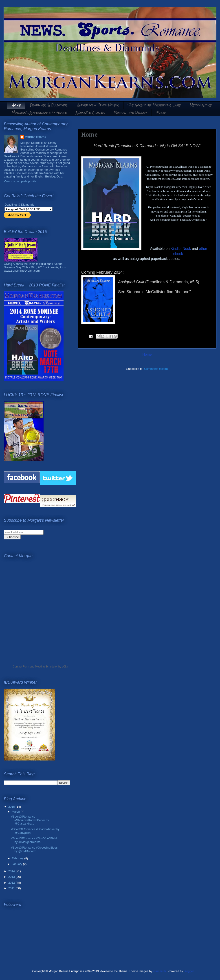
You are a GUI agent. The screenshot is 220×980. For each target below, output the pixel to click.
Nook (187, 249)
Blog (161, 112)
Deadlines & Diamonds (49, 105)
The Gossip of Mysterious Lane (154, 105)
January (18, 864)
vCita (65, 667)
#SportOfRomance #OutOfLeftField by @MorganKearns (34, 840)
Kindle (176, 249)
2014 (12, 871)
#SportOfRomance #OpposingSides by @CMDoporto (34, 849)
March (16, 812)
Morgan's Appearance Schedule (39, 112)
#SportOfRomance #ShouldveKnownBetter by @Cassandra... (30, 820)
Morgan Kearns (36, 137)
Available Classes (90, 112)
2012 (12, 883)
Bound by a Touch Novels (98, 105)
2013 (12, 877)
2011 (12, 888)
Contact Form (21, 667)
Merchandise (201, 105)
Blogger (189, 971)
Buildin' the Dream (130, 112)
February (18, 858)
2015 (12, 807)
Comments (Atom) (156, 369)
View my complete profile (20, 181)
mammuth (160, 971)
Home (16, 105)
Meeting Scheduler (46, 667)
